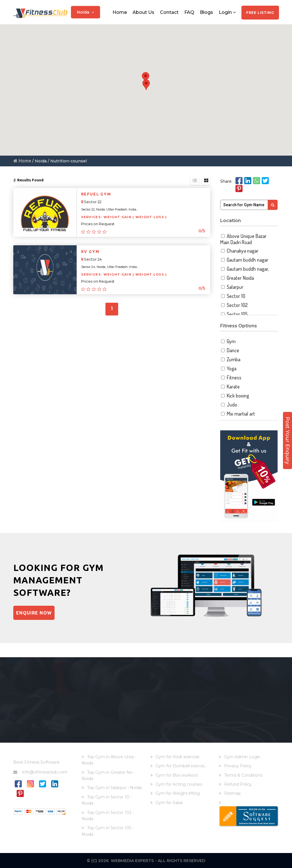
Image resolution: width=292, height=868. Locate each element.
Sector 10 (233, 296)
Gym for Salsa (169, 802)
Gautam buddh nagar (244, 260)
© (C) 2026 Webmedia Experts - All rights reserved (146, 860)
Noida (86, 12)
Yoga (228, 369)
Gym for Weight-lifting (178, 793)
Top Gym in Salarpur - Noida (114, 788)
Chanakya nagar (239, 251)
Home (120, 12)
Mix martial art (238, 414)
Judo (229, 405)
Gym (228, 341)
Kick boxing (235, 396)
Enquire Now (34, 613)
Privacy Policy (238, 766)
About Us (143, 12)
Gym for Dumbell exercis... (181, 766)
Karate (230, 387)
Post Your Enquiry (287, 439)
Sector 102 (234, 305)
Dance (230, 350)
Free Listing (260, 12)
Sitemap (232, 793)
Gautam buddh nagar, (245, 269)
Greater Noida (237, 278)
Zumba (230, 359)
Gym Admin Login (242, 757)
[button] (146, 77)
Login (227, 12)
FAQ (189, 12)
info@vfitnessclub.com (40, 772)
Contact (169, 12)
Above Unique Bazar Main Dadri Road (243, 239)
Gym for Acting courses (179, 784)
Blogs (206, 12)
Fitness (231, 378)
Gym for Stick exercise (178, 757)
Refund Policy (238, 784)
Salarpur (232, 287)
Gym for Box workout (177, 775)
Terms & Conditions (243, 775)
